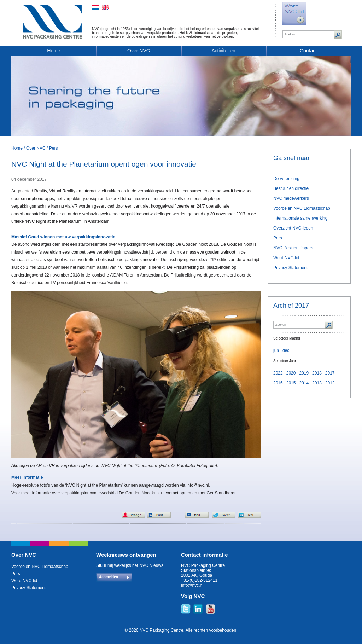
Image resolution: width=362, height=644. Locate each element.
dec (286, 350)
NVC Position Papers (293, 248)
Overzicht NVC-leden (293, 228)
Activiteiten (223, 51)
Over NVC (139, 51)
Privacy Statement (290, 268)
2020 (291, 373)
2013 (317, 383)
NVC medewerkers (291, 198)
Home (54, 51)
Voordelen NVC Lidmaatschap (302, 208)
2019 (304, 373)
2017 (330, 373)
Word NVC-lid (286, 258)
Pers (54, 148)
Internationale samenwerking (300, 218)
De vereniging (286, 179)
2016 (278, 383)
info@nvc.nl (198, 485)
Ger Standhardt (221, 493)
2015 (291, 383)
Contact (308, 51)
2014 (304, 383)
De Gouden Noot (237, 244)
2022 (278, 373)
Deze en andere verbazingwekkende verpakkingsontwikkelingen (111, 214)
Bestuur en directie (291, 188)
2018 (317, 373)
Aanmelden (109, 577)
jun (276, 350)
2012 (330, 383)
